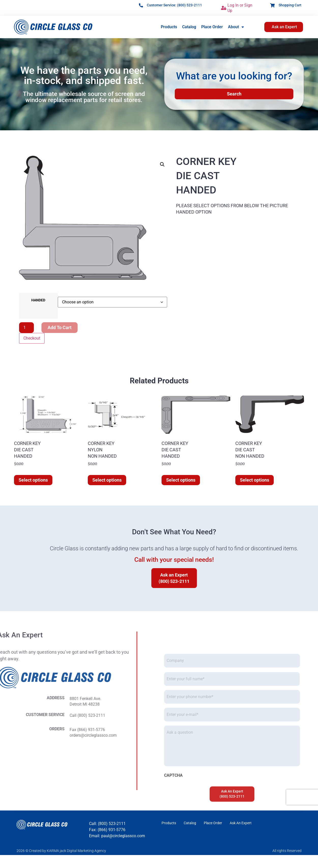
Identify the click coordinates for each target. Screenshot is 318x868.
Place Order (212, 27)
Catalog (189, 27)
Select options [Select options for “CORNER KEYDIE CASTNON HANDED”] (255, 480)
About (236, 27)
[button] (162, 164)
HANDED (38, 300)
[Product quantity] (26, 328)
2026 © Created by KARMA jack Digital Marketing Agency (61, 851)
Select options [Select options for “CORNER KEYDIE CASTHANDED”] (33, 480)
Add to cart (60, 327)
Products (169, 27)
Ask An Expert (241, 823)
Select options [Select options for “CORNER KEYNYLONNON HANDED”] (107, 480)
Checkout (32, 338)
